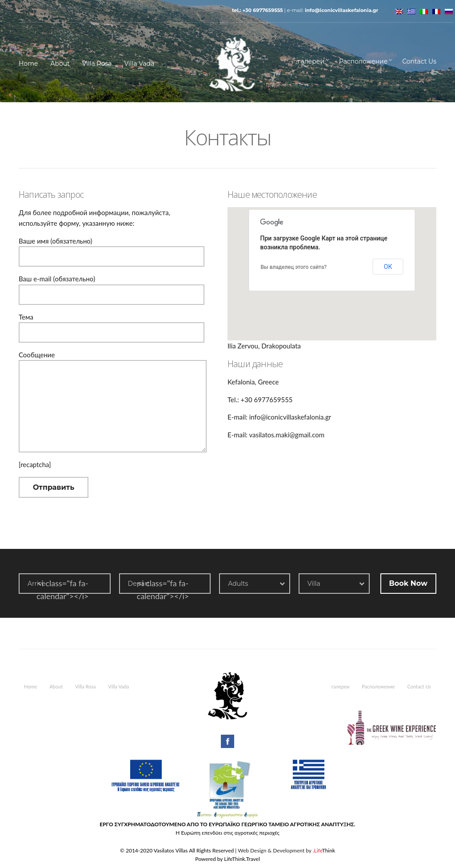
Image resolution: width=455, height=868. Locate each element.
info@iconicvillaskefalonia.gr (341, 10)
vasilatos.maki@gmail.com (287, 435)
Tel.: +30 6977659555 (257, 10)
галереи (311, 61)
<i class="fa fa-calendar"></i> (62, 590)
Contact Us (419, 61)
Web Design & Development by (286, 850)
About (60, 64)
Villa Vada (139, 64)
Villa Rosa (97, 64)
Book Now (408, 583)
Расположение (363, 61)
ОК (388, 267)
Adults (238, 584)
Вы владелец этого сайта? (294, 267)
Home (28, 64)
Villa (314, 584)
